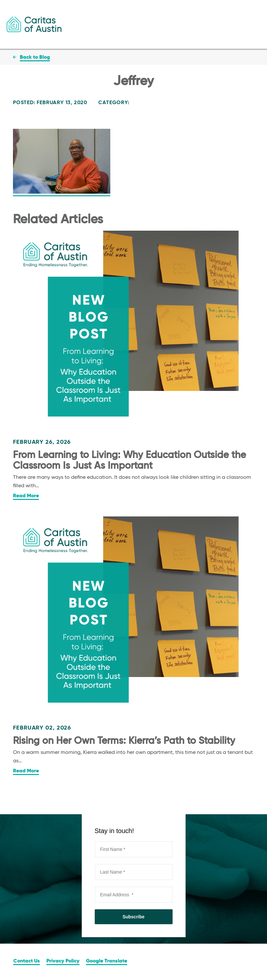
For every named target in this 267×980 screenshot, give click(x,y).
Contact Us (27, 961)
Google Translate (107, 961)
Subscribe (134, 917)
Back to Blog (35, 57)
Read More (26, 496)
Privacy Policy (63, 961)
